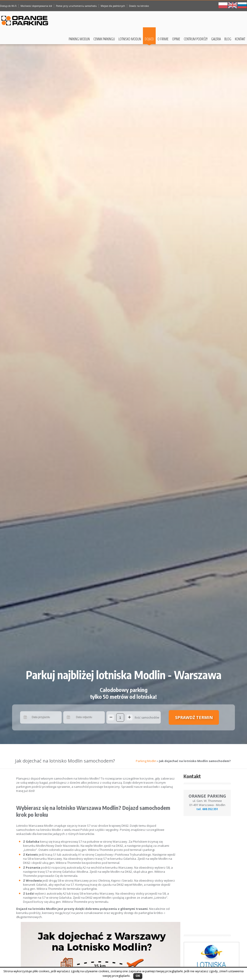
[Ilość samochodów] (120, 718)
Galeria (216, 39)
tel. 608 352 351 (207, 809)
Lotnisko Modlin (130, 39)
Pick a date (26, 717)
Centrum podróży (196, 39)
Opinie (176, 39)
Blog (228, 39)
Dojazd (149, 39)
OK (138, 976)
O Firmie (163, 39)
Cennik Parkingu (104, 39)
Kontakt (240, 39)
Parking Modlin (79, 39)
